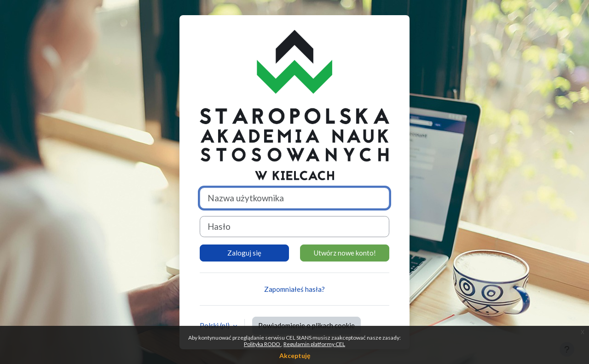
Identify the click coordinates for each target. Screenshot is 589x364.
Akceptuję (295, 355)
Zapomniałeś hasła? (294, 289)
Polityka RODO (263, 344)
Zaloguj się (244, 253)
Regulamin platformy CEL (314, 344)
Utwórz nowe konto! (345, 253)
